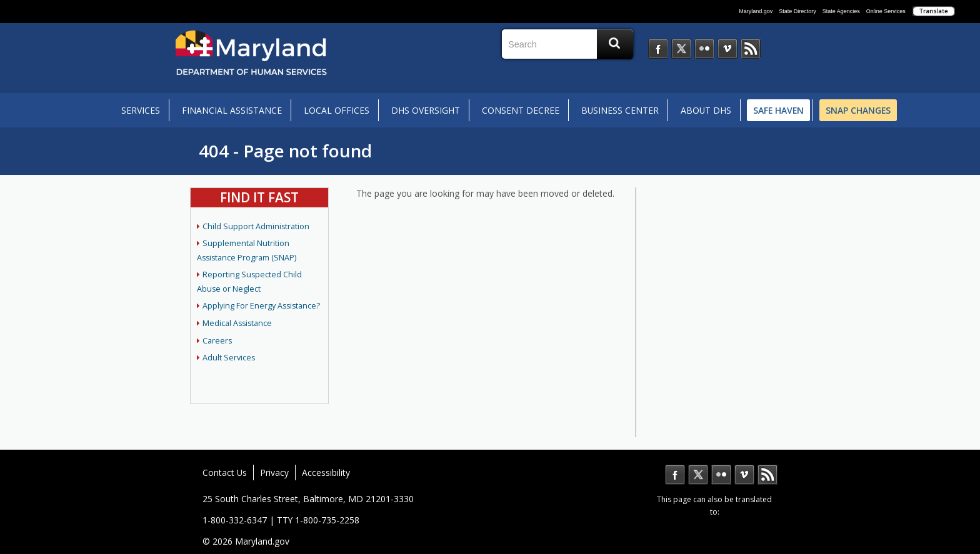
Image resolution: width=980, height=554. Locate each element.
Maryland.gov (756, 11)
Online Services (886, 11)
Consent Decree (521, 110)
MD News (767, 475)
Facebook (675, 475)
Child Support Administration (256, 226)
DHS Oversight (426, 110)
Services (141, 110)
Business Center (620, 110)
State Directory (797, 11)
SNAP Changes (858, 110)
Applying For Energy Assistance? (261, 306)
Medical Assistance (237, 323)
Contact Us (225, 472)
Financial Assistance (232, 110)
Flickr (721, 475)
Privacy (274, 472)
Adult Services (229, 358)
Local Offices (337, 110)
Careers (217, 341)
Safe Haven (778, 110)
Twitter (698, 475)
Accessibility (326, 472)
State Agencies (841, 11)
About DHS (706, 110)
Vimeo (744, 475)
